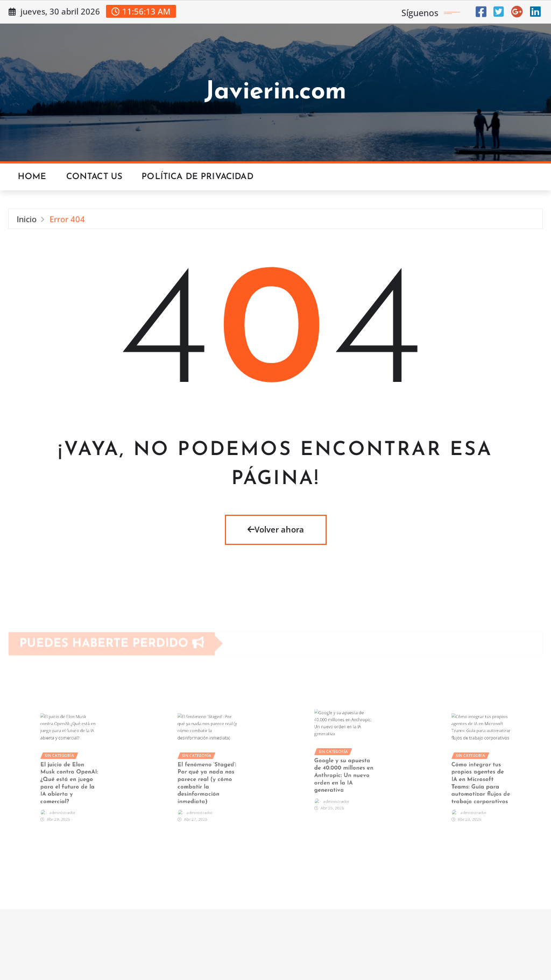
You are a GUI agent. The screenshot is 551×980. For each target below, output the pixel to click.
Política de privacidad (197, 177)
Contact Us (94, 177)
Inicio (27, 223)
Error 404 (67, 223)
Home (32, 177)
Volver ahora (276, 529)
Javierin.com (275, 92)
